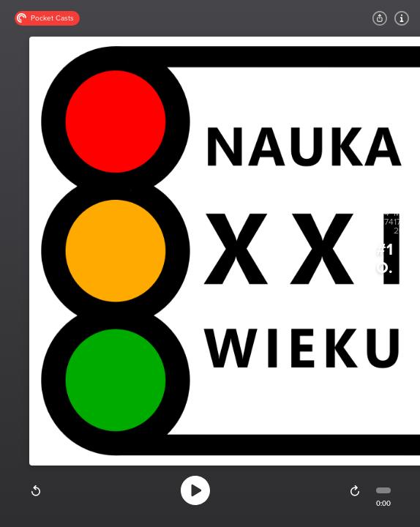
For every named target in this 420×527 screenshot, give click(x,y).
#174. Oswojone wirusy (384, 259)
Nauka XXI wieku (383, 288)
